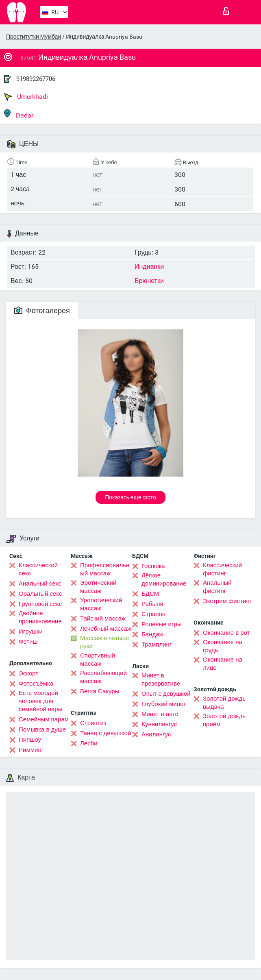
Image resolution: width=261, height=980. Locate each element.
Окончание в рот (226, 633)
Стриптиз (93, 723)
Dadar (19, 114)
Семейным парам (44, 719)
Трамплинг (157, 645)
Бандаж (152, 634)
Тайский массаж (103, 618)
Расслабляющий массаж (103, 677)
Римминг (31, 750)
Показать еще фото (130, 497)
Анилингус (156, 734)
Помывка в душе (42, 730)
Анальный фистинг (217, 587)
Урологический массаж (101, 604)
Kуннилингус (159, 724)
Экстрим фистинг (227, 601)
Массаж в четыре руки (104, 642)
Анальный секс (40, 584)
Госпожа (153, 566)
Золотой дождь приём (224, 720)
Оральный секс (40, 594)
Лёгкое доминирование (164, 579)
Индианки (149, 267)
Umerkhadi (26, 97)
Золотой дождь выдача (224, 703)
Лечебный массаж (106, 629)
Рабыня (152, 604)
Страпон (153, 614)
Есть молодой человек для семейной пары (40, 701)
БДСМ (150, 594)
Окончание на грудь (223, 646)
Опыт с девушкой (166, 694)
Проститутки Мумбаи (34, 37)
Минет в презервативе (161, 679)
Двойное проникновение (40, 617)
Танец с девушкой (105, 733)
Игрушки (31, 632)
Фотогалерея (42, 310)
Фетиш (28, 642)
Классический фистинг (222, 569)
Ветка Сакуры (100, 691)
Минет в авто (160, 714)
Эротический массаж (98, 587)
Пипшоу (30, 740)
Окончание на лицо (223, 664)
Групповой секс (40, 604)
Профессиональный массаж (105, 569)
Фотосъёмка (36, 684)
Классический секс (38, 569)
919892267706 (36, 79)
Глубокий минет (164, 704)
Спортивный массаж (98, 660)
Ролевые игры (162, 624)
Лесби (89, 743)
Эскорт (28, 673)
